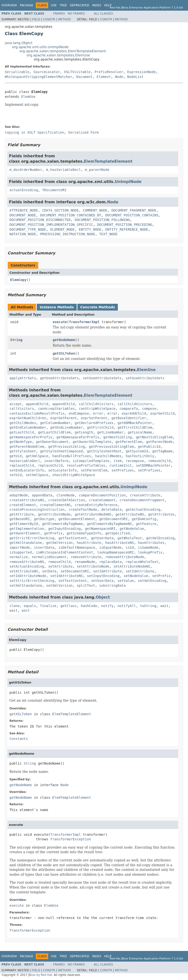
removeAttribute (86, 557)
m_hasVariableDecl (64, 170)
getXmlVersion (60, 543)
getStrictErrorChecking (32, 538)
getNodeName (64, 340)
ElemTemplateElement (108, 161)
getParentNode (159, 442)
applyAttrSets (23, 378)
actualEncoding (24, 190)
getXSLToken (64, 353)
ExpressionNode (142, 72)
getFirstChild (100, 427)
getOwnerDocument (52, 442)
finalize (48, 606)
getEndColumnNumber (28, 427)
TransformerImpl (84, 322)
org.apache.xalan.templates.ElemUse (58, 55)
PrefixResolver (109, 72)
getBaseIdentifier (129, 418)
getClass (69, 606)
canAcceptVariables (56, 409)
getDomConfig (144, 519)
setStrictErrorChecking (32, 581)
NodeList (135, 77)
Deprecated (80, 5)
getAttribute (22, 514)
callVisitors (22, 409)
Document (84, 77)
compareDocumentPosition (102, 495)
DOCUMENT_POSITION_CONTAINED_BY (71, 215)
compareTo (129, 409)
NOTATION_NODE (23, 234)
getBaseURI (20, 519)
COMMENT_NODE (95, 210)
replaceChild (22, 465)
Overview (9, 5)
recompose (135, 461)
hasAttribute (89, 543)
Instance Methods (57, 307)
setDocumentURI (75, 571)
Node (119, 77)
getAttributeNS (130, 514)
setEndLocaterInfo (27, 470)
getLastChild (22, 432)
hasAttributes (151, 543)
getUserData (102, 538)
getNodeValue (132, 529)
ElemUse (28, 97)
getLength (84, 432)
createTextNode (83, 509)
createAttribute (145, 495)
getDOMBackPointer (135, 423)
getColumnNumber (55, 423)
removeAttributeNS (27, 562)
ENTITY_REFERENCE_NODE (127, 229)
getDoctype (44, 519)
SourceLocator (47, 72)
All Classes (103, 14)
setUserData (102, 581)
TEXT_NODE (108, 234)
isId (130, 547)
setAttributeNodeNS (132, 566)
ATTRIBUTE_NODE (24, 210)
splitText (86, 585)
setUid (16, 475)
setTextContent (73, 581)
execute (60, 322)
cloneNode (66, 495)
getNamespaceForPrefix (31, 437)
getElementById (24, 524)
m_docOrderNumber (26, 170)
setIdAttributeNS (67, 576)
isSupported (21, 552)
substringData (113, 585)
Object (103, 597)
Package (26, 5)
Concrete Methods (98, 307)
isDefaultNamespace (77, 547)
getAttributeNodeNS (93, 514)
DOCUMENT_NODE (23, 215)
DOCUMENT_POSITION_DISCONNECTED (40, 220)
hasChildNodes (108, 456)
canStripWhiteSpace (97, 409)
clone (15, 606)
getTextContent (73, 538)
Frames (59, 14)
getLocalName (140, 432)
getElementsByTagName (63, 524)
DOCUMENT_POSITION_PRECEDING (125, 225)
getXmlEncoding (160, 538)
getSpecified (117, 533)
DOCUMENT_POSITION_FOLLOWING (102, 220)
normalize (19, 557)
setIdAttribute (107, 571)
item (118, 461)
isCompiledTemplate (91, 461)
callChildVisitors (96, 404)
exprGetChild (162, 413)
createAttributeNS (27, 500)
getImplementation (27, 529)
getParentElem (129, 442)
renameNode (85, 562)
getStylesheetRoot (104, 451)
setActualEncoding (27, 566)
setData (49, 571)
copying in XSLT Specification (34, 132)
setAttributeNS (24, 571)
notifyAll (127, 606)
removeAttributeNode (125, 557)
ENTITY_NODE (90, 229)
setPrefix (161, 576)
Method (64, 19)
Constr (49, 19)
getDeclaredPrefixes (94, 423)
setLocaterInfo (62, 470)
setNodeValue (136, 576)
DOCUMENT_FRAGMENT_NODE (134, 210)
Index (97, 5)
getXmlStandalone (26, 543)
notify (107, 606)
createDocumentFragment (142, 500)
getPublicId (149, 447)
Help (108, 5)
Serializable (17, 72)
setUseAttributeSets (102, 378)
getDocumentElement (77, 519)
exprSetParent (94, 418)
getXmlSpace (37, 456)
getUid (16, 456)
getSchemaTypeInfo (84, 533)
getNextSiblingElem (154, 437)
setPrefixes (123, 470)
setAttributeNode (93, 566)
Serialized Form (83, 132)
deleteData (111, 509)
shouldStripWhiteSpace (74, 475)
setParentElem (94, 470)
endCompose (79, 413)
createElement (23, 505)
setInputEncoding (103, 576)
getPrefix (53, 533)
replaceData (110, 562)
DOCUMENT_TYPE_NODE (28, 229)
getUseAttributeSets (59, 378)
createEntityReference (96, 505)
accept (16, 404)
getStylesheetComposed (61, 451)
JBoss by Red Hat (40, 975)
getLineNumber (110, 432)
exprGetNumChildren (28, 418)
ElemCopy (18, 280)
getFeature (146, 524)
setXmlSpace (37, 475)
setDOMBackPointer (153, 465)
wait (165, 606)
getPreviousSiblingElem (111, 447)
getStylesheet (23, 451)
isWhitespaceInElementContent (65, 552)
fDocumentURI (54, 190)
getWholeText (130, 538)
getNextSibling (118, 437)
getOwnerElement (25, 533)
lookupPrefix (150, 552)
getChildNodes (23, 423)
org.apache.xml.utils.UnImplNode (40, 47)
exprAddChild (134, 413)
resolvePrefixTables (86, 465)
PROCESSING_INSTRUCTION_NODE (68, 234)
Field (36, 19)
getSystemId (137, 451)
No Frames (76, 14)
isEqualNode (110, 547)
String (16, 340)
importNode (20, 547)
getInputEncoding (64, 529)
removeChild (159, 461)
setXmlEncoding (152, 581)
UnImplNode (128, 182)
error (98, 413)
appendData (42, 495)
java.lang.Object (19, 43)
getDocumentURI (113, 519)
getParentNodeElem (27, 447)
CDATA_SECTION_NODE (60, 210)
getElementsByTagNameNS (109, 524)
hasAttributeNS (120, 543)
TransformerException (71, 839)
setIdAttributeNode (28, 576)
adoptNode (19, 495)
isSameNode (148, 547)
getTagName (162, 451)
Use (54, 5)
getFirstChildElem (135, 427)
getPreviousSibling (67, 447)
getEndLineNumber (67, 427)
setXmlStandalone (26, 585)
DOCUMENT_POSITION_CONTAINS (132, 215)
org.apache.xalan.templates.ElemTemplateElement (63, 51)
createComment (102, 500)
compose (149, 409)
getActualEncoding (143, 509)
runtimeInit (121, 465)
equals (30, 606)
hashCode (89, 606)
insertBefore (56, 461)
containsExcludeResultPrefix (37, 413)
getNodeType (21, 442)
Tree (63, 5)
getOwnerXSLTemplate (92, 442)
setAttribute (60, 566)
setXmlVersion (60, 585)
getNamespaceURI (100, 529)
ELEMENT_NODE (63, 229)
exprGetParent (64, 418)
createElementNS (55, 505)
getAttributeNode (54, 514)
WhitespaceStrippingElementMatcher (38, 77)
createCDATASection (67, 500)
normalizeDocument (49, 557)
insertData (44, 547)
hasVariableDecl (25, 461)
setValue (126, 581)
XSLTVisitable (77, 72)
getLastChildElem (54, 432)
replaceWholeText (142, 562)
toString (148, 606)
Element (104, 77)
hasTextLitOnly (140, 456)
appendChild (37, 404)
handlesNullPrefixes (72, 456)
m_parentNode (97, 170)
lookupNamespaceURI (115, 552)
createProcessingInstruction (37, 509)
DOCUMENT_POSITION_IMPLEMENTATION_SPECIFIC (51, 225)
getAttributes (161, 514)
